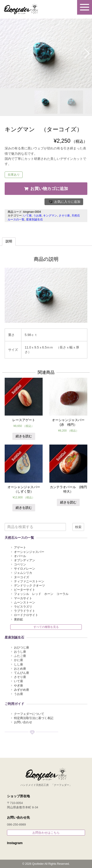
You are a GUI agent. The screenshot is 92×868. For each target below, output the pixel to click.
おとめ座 (20, 669)
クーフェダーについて (29, 714)
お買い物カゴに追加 (49, 189)
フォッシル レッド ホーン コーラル (41, 594)
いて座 (27, 216)
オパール (20, 556)
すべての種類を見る (46, 627)
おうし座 (20, 652)
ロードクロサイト (26, 615)
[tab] (9, 242)
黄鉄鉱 (19, 619)
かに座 (19, 660)
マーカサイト (23, 598)
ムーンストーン (25, 602)
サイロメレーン (25, 569)
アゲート (20, 547)
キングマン (50, 216)
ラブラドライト (25, 611)
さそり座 (64, 216)
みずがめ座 (22, 690)
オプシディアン (25, 560)
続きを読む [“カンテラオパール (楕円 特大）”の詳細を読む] (68, 502)
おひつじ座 (22, 647)
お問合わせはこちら (46, 833)
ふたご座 (20, 656)
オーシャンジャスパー (29, 552)
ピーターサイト (25, 590)
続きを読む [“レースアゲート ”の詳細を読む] (24, 436)
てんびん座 (22, 673)
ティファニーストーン (29, 581)
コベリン (20, 564)
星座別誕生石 (34, 219)
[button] (64, 202)
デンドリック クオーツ (30, 586)
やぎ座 (19, 686)
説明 (9, 241)
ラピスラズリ (23, 607)
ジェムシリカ (23, 573)
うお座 (37, 216)
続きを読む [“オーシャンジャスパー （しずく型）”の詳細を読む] (24, 508)
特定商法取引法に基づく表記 (34, 718)
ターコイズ (22, 577)
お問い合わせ (23, 722)
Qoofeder (21, 9)
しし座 (19, 664)
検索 (78, 527)
